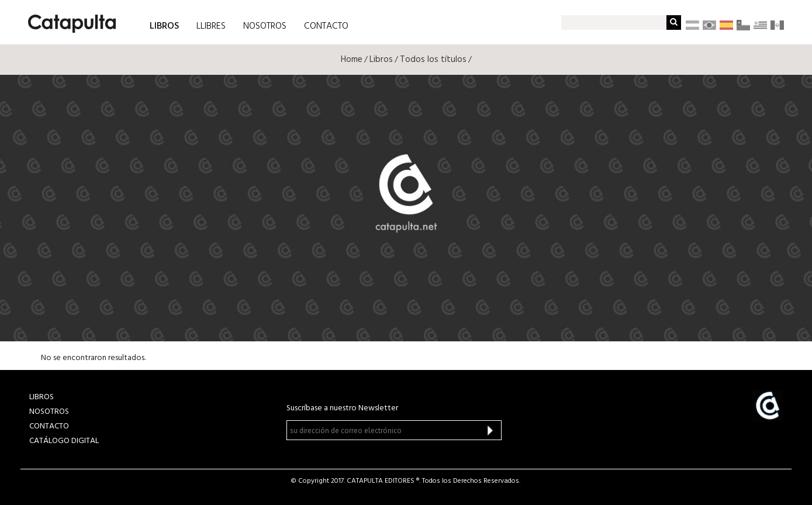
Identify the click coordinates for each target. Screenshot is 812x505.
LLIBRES (211, 26)
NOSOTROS (265, 26)
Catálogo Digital (64, 441)
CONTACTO (326, 26)
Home (352, 60)
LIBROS (164, 25)
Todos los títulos (433, 60)
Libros (381, 60)
